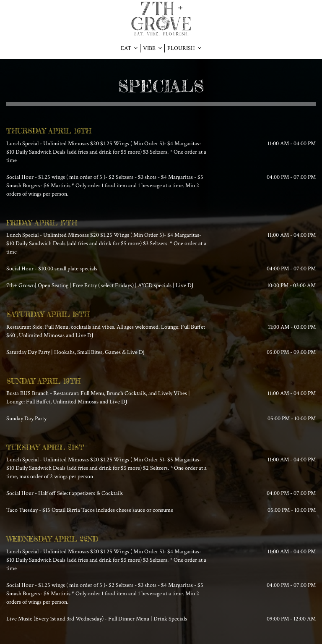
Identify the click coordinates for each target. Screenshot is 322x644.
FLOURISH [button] (184, 48)
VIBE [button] (152, 48)
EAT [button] (129, 48)
